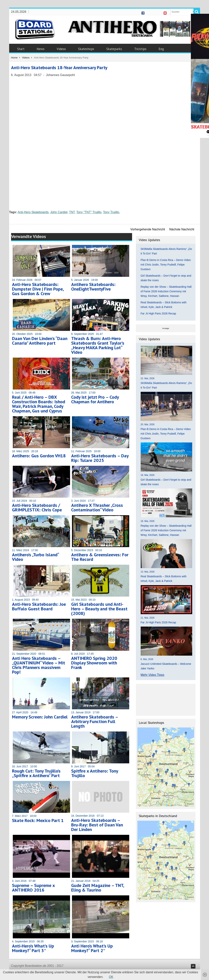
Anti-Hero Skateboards (33, 212)
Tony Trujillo (111, 212)
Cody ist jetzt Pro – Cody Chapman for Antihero (95, 399)
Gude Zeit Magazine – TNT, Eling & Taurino (98, 888)
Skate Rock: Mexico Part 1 (38, 820)
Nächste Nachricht (182, 229)
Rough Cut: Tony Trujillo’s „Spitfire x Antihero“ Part (36, 773)
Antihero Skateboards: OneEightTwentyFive (93, 287)
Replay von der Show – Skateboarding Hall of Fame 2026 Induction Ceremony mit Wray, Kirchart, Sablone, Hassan (166, 291)
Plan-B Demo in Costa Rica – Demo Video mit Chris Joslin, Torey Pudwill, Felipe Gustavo (166, 265)
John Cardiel (59, 212)
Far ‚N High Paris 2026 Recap (158, 313)
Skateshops (86, 49)
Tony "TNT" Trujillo (89, 212)
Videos (61, 49)
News (41, 49)
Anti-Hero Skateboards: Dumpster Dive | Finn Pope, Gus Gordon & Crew (38, 289)
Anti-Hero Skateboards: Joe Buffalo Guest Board (39, 606)
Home (14, 58)
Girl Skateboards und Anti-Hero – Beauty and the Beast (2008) (99, 609)
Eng (161, 49)
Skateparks (114, 49)
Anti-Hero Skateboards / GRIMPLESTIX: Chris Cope (37, 507)
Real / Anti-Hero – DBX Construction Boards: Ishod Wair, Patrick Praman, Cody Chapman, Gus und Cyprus (39, 404)
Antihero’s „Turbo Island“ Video (35, 557)
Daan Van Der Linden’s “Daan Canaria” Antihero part (40, 341)
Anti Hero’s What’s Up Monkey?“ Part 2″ (92, 948)
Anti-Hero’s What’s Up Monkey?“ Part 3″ (33, 948)
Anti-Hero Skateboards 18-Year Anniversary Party (59, 68)
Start (21, 49)
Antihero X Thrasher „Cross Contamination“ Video (97, 507)
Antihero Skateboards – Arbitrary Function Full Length (95, 721)
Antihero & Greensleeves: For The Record (100, 557)
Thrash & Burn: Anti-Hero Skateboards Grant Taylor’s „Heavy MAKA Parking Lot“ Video (98, 345)
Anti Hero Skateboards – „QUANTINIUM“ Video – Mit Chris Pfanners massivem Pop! (39, 665)
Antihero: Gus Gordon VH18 (39, 456)
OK (111, 977)
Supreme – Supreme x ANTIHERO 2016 (33, 888)
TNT (72, 212)
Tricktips (140, 49)
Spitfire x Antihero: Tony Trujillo (95, 773)
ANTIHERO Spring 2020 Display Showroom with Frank (94, 663)
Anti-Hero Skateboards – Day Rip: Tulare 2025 (100, 458)
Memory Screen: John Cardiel (40, 717)
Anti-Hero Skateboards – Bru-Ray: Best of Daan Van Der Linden (97, 825)
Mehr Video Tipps (153, 675)
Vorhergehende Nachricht (148, 229)
